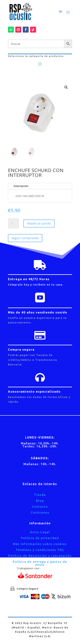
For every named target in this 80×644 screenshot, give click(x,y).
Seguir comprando (25, 238)
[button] (66, 87)
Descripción (21, 186)
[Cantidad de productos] (13, 223)
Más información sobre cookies (40, 544)
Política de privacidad (40, 538)
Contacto (40, 507)
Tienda (40, 495)
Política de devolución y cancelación (40, 556)
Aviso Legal (40, 532)
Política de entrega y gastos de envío (40, 563)
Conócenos (40, 512)
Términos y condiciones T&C (40, 550)
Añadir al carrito (39, 223)
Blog (40, 501)
